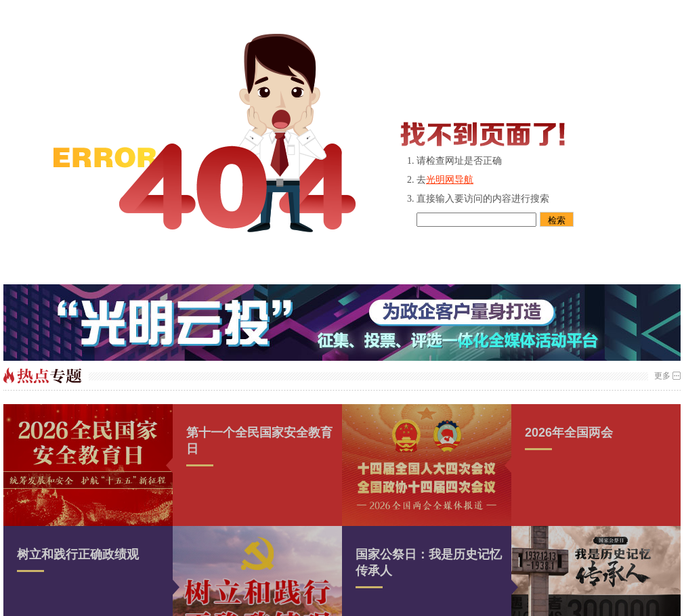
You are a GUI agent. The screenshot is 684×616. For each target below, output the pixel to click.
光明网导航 (450, 180)
